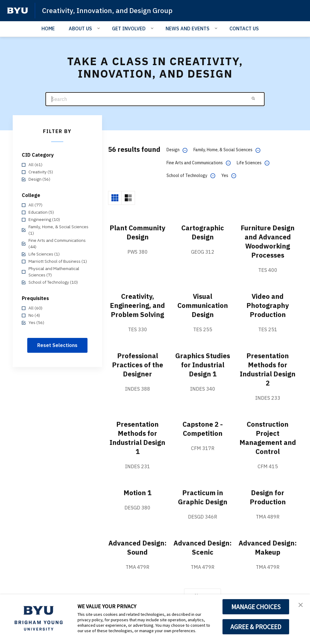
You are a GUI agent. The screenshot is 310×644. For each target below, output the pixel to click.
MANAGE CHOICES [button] (256, 607)
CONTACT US (244, 28)
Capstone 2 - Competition (203, 429)
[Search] (155, 99)
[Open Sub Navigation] (99, 28)
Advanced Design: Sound (137, 548)
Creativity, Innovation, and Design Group (110, 10)
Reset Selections (57, 345)
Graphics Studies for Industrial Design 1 (203, 365)
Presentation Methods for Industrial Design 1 (137, 438)
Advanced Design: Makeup (268, 548)
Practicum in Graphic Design (203, 497)
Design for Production (268, 497)
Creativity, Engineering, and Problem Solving (138, 305)
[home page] (18, 11)
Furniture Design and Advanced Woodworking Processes (268, 241)
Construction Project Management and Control (268, 438)
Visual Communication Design (203, 305)
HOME (48, 28)
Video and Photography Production (268, 305)
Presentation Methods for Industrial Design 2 (268, 369)
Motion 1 (138, 493)
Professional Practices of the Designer (138, 365)
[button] (300, 605)
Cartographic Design (203, 232)
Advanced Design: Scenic (203, 548)
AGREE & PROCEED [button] (256, 627)
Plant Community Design (137, 237)
